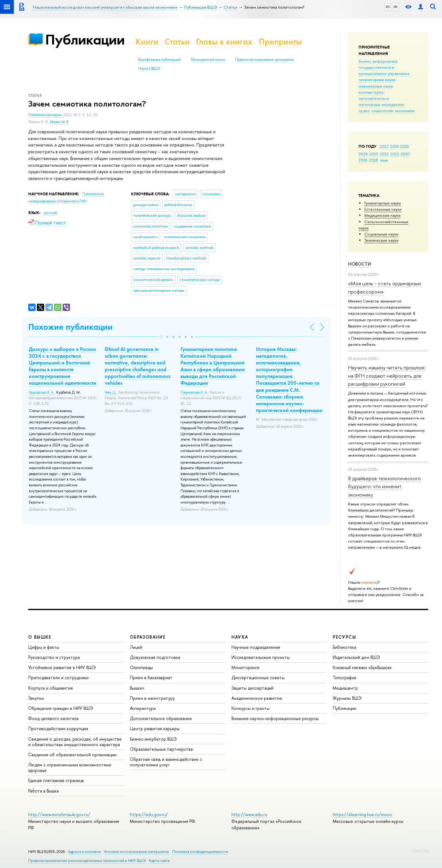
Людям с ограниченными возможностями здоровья (70, 767)
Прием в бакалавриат (151, 677)
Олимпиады (141, 667)
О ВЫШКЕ (40, 637)
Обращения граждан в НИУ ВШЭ (61, 708)
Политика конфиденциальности (200, 852)
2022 (384, 154)
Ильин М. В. (60, 122)
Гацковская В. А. (42, 392)
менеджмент (393, 104)
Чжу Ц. (110, 392)
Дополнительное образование (161, 718)
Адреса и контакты (84, 852)
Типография (345, 677)
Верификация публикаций (159, 60)
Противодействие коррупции (58, 728)
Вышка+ (137, 688)
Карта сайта (159, 860)
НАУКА (240, 637)
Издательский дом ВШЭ (356, 657)
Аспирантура (143, 708)
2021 (395, 154)
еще (384, 160)
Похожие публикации (70, 327)
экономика (405, 111)
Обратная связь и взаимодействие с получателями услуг (166, 762)
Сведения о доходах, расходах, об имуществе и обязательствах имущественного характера (75, 742)
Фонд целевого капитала (53, 718)
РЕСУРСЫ (344, 637)
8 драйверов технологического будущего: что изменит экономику (384, 486)
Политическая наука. (46, 115)
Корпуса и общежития (50, 688)
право (364, 111)
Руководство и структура (54, 657)
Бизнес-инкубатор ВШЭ (153, 739)
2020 (405, 154)
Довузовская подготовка (155, 657)
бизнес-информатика (378, 61)
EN (395, 7)
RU (388, 7)
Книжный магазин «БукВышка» (362, 667)
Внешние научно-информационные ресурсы (275, 718)
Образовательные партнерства (161, 749)
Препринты (280, 42)
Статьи (177, 42)
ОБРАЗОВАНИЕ (148, 637)
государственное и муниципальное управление (384, 70)
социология (382, 111)
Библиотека (345, 647)
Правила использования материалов (264, 60)
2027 (384, 146)
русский (50, 213)
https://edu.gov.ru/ (149, 814)
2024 (363, 154)
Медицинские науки (382, 215)
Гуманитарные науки (383, 203)
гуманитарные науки (377, 80)
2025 (405, 146)
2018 (373, 160)
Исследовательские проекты (261, 657)
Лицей (136, 647)
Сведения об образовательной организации (72, 755)
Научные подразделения (256, 647)
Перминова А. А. (194, 392)
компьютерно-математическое (374, 95)
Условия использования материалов (136, 852)
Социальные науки (381, 234)
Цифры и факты (44, 647)
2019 (363, 160)
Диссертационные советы (258, 677)
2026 (394, 146)
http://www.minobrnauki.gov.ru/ (59, 814)
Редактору (420, 850)
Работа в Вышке (44, 791)
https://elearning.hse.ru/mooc (362, 814)
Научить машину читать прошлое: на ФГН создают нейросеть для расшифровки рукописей (387, 376)
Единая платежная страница (56, 780)
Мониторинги (245, 667)
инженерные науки (376, 86)
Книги (147, 42)
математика (369, 104)
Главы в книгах (224, 42)
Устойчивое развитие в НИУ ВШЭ (62, 667)
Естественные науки (383, 209)
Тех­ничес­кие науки (381, 240)
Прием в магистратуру (152, 698)
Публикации (85, 39)
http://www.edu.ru (249, 814)
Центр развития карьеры (155, 728)
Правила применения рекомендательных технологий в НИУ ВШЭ (87, 860)
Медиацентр (345, 688)
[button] (161, 337)
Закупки (36, 698)
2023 (374, 154)
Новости (360, 264)
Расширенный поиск (208, 60)
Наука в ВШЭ (149, 68)
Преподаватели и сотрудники (58, 677)
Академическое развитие (257, 698)
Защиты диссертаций (252, 688)
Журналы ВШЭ (347, 698)
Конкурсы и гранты (250, 708)
